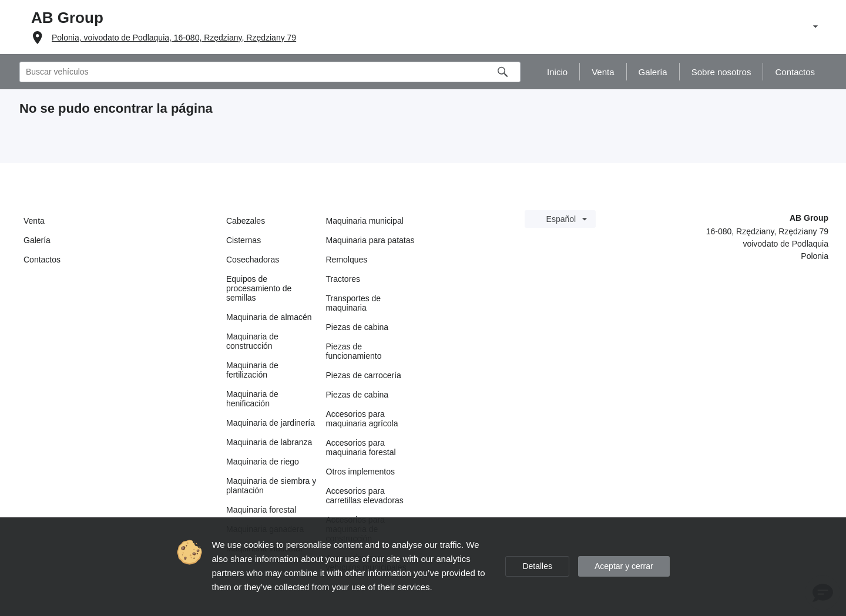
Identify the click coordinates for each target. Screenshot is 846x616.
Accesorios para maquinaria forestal (361, 447)
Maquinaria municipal (365, 221)
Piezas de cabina (357, 327)
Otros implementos (360, 472)
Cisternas (244, 240)
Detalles (537, 566)
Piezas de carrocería (364, 375)
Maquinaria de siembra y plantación (271, 486)
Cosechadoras (253, 260)
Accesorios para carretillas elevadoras (365, 496)
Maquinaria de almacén (269, 317)
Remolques (347, 260)
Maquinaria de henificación (252, 399)
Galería (37, 240)
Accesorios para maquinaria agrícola (362, 419)
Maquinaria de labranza (269, 442)
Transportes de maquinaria (354, 303)
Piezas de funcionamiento (354, 351)
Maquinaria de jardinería (271, 423)
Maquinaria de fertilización (252, 370)
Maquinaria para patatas (370, 240)
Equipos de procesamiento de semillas (259, 288)
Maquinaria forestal (261, 510)
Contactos (42, 260)
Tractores (343, 279)
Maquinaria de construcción (252, 341)
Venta (34, 221)
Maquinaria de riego (263, 462)
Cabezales (246, 221)
